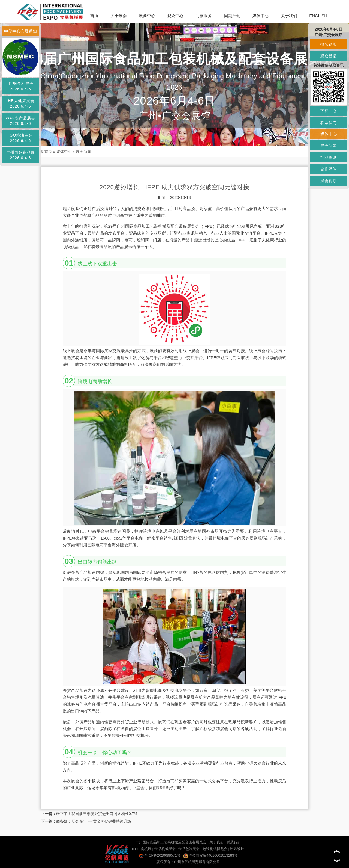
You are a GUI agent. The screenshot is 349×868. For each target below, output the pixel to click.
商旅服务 (204, 16)
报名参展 (329, 44)
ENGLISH (318, 16)
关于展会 (119, 16)
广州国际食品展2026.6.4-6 (21, 155)
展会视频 (329, 181)
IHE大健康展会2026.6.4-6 (20, 103)
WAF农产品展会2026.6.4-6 (21, 121)
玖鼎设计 (237, 849)
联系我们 (234, 842)
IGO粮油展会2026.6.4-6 (21, 138)
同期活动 (232, 16)
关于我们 (289, 16)
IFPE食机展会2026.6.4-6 (20, 86)
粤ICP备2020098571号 (160, 855)
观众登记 (329, 56)
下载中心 (329, 111)
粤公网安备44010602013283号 (210, 855)
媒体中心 (261, 16)
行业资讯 (329, 157)
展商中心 (147, 16)
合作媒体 (329, 169)
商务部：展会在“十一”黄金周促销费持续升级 (94, 821)
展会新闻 (83, 152)
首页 (94, 16)
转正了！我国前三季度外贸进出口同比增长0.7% (97, 814)
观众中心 (175, 16)
